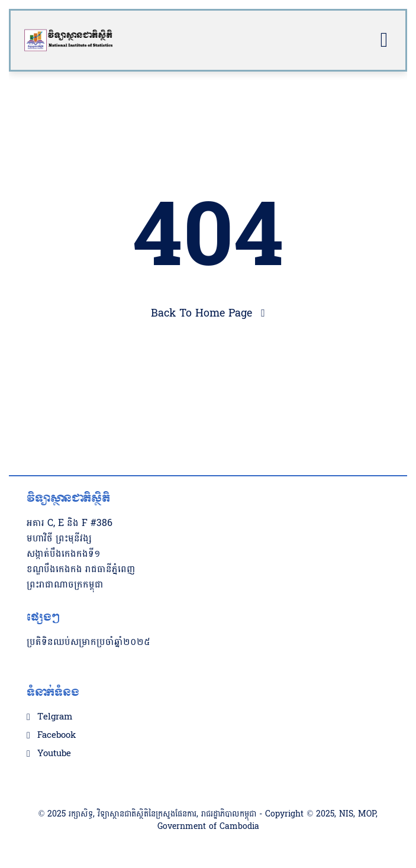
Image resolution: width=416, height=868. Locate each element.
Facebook (57, 735)
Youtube (54, 754)
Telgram (55, 717)
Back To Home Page (201, 313)
